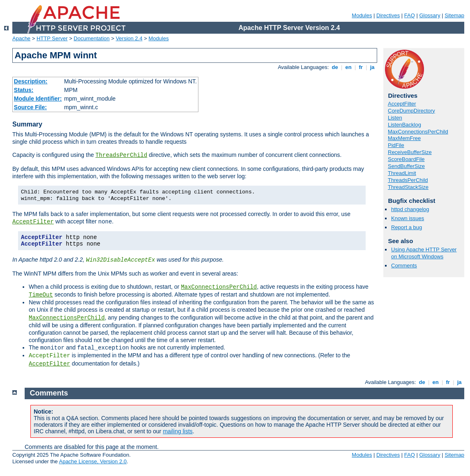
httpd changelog (410, 209)
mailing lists (177, 431)
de (335, 67)
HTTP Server (52, 38)
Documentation (91, 38)
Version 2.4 (129, 38)
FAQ (410, 15)
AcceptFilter (33, 222)
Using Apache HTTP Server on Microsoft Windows (424, 253)
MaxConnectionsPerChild (219, 287)
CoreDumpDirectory (411, 111)
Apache (21, 38)
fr (361, 67)
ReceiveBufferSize (410, 152)
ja (372, 67)
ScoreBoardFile (406, 159)
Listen (395, 118)
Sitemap (454, 15)
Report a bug (407, 227)
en (348, 67)
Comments (404, 266)
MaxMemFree (404, 138)
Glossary (430, 15)
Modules (362, 15)
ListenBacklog (404, 125)
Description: (31, 81)
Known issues (408, 218)
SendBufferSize (406, 166)
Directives (388, 15)
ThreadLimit (402, 173)
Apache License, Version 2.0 (93, 461)
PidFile (396, 145)
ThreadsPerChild (121, 155)
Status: (24, 90)
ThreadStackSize (408, 187)
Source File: (30, 107)
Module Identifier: (38, 99)
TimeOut (41, 295)
